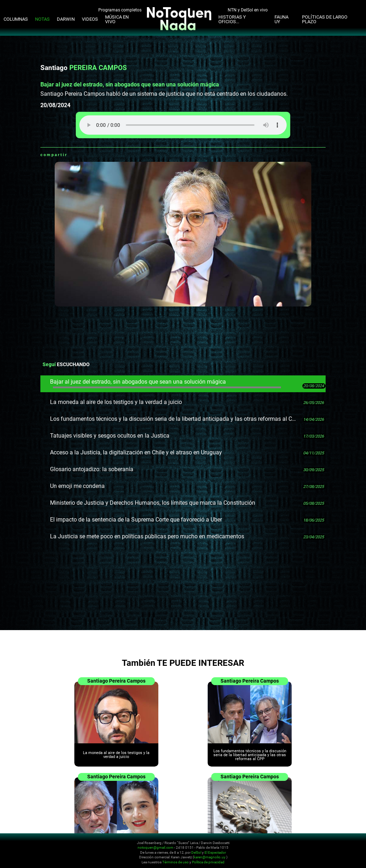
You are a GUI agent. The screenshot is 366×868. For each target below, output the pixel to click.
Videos (90, 19)
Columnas (16, 19)
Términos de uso (175, 862)
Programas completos (120, 10)
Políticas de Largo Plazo (325, 19)
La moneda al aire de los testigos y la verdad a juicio (116, 402)
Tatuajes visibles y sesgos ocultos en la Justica (110, 436)
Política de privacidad (208, 862)
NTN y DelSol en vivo (248, 10)
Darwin (66, 19)
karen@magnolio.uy (210, 857)
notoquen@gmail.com (155, 847)
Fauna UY (281, 19)
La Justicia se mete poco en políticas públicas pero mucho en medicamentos (147, 536)
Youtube (322, 847)
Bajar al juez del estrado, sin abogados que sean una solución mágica (165, 383)
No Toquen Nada (48, 851)
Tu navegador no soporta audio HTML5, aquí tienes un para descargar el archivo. (183, 125)
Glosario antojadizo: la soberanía (92, 469)
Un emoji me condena (77, 486)
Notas (42, 19)
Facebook (82, 155)
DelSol (196, 852)
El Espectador (215, 852)
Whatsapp (73, 155)
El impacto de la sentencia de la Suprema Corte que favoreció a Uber (136, 520)
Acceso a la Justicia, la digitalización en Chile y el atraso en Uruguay (136, 452)
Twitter (91, 155)
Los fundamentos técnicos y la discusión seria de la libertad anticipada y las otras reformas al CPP (174, 419)
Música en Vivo (117, 19)
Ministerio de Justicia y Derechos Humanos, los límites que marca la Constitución (153, 503)
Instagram (313, 847)
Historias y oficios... (232, 19)
